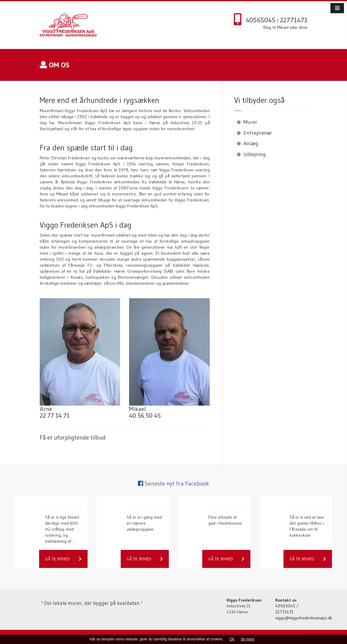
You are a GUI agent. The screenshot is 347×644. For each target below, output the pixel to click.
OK (232, 639)
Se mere (248, 639)
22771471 (294, 20)
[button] (337, 8)
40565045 (260, 20)
